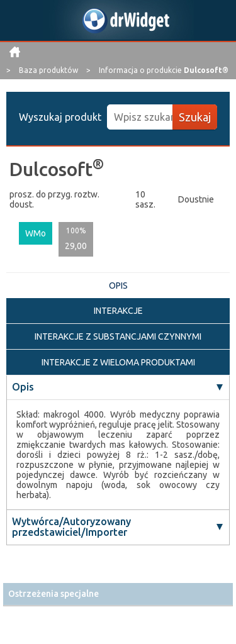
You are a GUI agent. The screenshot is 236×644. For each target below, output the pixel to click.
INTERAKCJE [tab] (118, 311)
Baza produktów (49, 70)
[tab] (118, 594)
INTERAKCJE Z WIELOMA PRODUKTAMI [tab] (118, 362)
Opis (23, 387)
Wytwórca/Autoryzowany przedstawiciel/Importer (71, 527)
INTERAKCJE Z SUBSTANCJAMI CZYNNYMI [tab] (118, 336)
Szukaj (195, 117)
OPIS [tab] (118, 286)
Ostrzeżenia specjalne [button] (53, 594)
